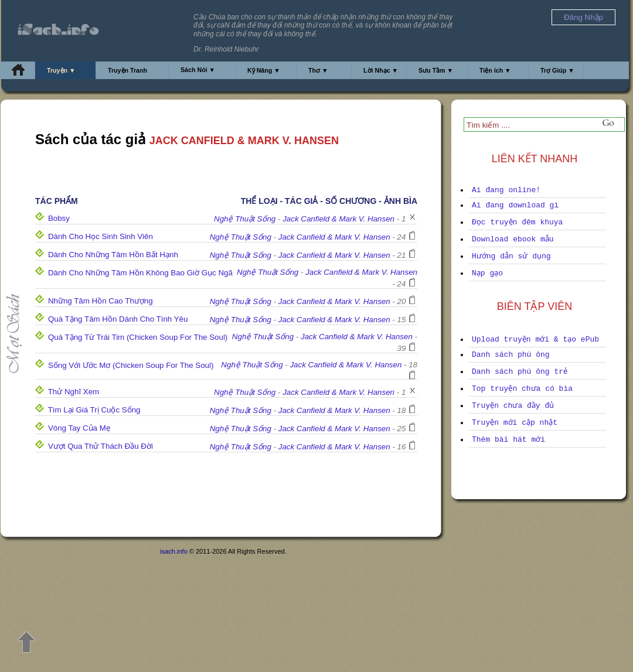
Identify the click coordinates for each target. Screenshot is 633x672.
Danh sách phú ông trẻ (520, 372)
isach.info (173, 551)
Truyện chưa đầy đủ (513, 406)
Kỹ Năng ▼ (264, 70)
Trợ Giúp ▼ (557, 70)
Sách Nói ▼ (198, 70)
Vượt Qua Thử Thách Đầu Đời (101, 446)
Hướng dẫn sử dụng (511, 256)
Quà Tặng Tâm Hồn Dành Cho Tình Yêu (118, 319)
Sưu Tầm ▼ (436, 70)
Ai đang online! (506, 190)
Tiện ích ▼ (495, 70)
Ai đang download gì (515, 205)
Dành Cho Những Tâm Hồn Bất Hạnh (113, 255)
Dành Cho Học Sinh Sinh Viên (101, 236)
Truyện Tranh (127, 70)
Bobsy (59, 218)
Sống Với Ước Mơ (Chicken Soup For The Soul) (131, 365)
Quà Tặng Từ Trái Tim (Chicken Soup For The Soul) (138, 337)
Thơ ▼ (318, 70)
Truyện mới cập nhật (515, 423)
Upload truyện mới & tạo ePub (535, 340)
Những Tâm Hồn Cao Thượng (101, 301)
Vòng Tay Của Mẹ (79, 428)
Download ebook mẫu (513, 239)
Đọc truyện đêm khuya (517, 222)
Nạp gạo (487, 273)
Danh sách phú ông (511, 355)
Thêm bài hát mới (508, 440)
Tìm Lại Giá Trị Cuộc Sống (94, 410)
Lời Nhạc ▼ (381, 70)
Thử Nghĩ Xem (74, 392)
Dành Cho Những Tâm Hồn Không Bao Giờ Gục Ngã (140, 273)
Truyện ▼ (61, 70)
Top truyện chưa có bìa (522, 389)
